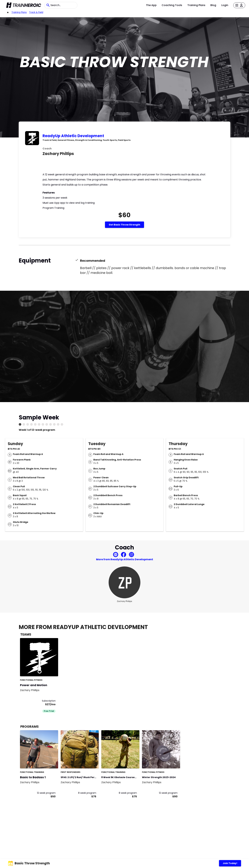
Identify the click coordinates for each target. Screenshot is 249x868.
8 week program (87, 793)
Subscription (49, 701)
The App (151, 5)
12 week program (46, 793)
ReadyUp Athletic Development (73, 136)
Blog (213, 5)
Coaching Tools (172, 5)
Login (225, 5)
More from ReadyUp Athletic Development (125, 559)
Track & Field (36, 12)
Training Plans (196, 5)
